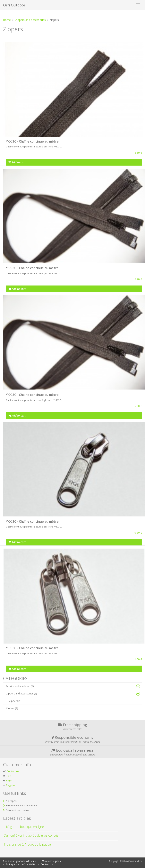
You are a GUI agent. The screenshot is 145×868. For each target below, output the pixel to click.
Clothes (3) (12, 708)
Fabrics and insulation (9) (20, 686)
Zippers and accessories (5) (21, 694)
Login (9, 780)
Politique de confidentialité (21, 864)
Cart (9, 776)
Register (11, 785)
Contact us (13, 771)
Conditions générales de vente (20, 861)
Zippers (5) (15, 701)
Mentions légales (51, 861)
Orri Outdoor (14, 5)
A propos (11, 801)
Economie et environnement (21, 805)
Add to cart (17, 162)
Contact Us (47, 864)
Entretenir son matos (17, 810)
